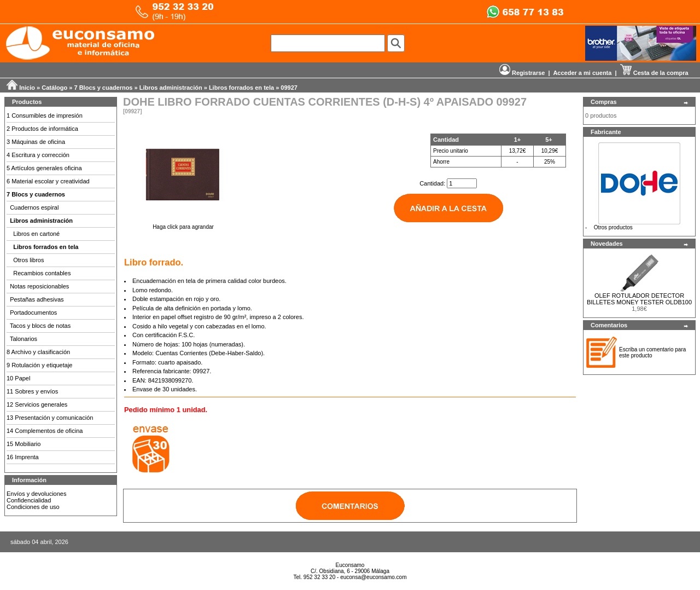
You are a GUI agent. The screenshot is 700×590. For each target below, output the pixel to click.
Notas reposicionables (39, 286)
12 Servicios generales (37, 404)
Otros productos (613, 227)
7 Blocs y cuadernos (104, 88)
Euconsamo (350, 565)
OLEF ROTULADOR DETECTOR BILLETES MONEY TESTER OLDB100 (639, 299)
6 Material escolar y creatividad (48, 181)
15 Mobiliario (24, 444)
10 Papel (18, 378)
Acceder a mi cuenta (582, 73)
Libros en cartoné (36, 234)
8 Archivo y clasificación (38, 352)
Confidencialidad (29, 500)
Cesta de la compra (654, 73)
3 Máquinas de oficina (36, 142)
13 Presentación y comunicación (50, 418)
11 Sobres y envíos (32, 391)
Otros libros (28, 260)
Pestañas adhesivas (37, 299)
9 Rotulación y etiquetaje (39, 365)
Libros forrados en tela (241, 88)
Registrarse (522, 73)
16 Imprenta (23, 457)
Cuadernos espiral (34, 207)
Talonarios (24, 339)
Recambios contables (42, 273)
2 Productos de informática (42, 129)
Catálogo (54, 88)
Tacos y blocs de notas (40, 326)
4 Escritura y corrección (38, 155)
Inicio (27, 88)
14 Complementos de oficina (45, 431)
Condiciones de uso (33, 507)
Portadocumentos (33, 313)
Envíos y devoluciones (36, 494)
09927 (289, 88)
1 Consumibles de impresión (45, 115)
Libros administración (171, 88)
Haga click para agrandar (183, 224)
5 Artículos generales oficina (44, 168)
